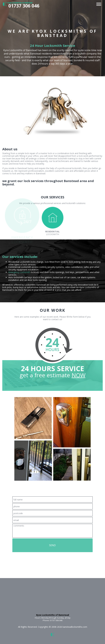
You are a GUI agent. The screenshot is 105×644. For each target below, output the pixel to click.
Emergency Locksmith (19, 272)
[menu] (99, 4)
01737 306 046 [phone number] (24, 6)
